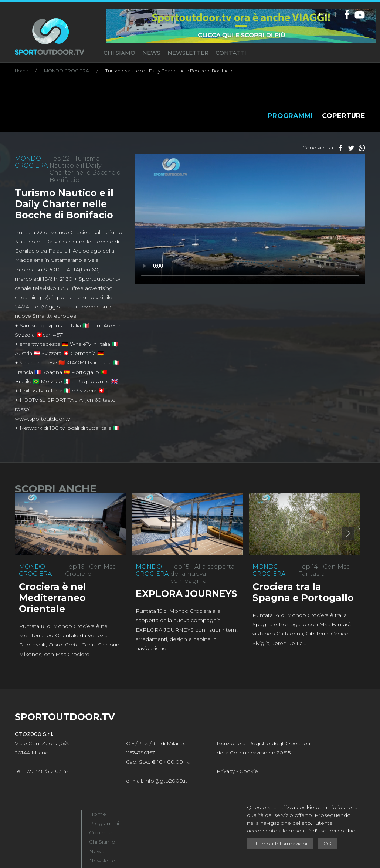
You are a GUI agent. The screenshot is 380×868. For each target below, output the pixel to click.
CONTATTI (231, 53)
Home (98, 814)
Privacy (226, 771)
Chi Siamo (102, 842)
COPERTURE (344, 116)
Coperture (102, 832)
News (96, 851)
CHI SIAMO (119, 53)
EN (323, 14)
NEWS (151, 53)
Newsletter (103, 861)
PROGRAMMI (290, 116)
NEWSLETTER (188, 53)
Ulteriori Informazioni (280, 844)
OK (328, 844)
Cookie (249, 771)
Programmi (104, 823)
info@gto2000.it (166, 781)
